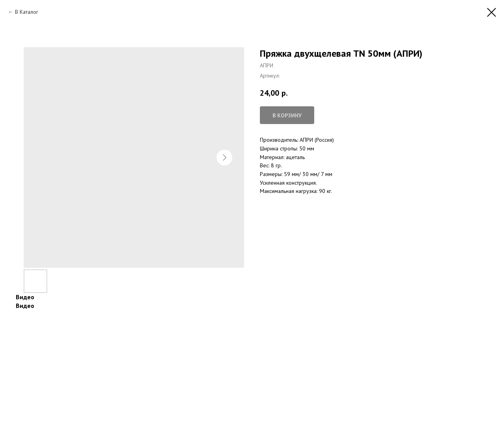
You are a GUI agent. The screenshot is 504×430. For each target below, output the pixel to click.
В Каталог (27, 12)
